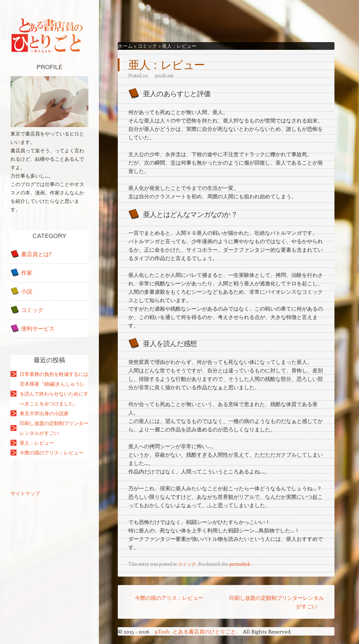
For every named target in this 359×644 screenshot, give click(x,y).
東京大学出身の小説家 (44, 413)
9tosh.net (164, 75)
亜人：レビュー (37, 443)
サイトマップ (25, 493)
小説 (27, 291)
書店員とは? (36, 254)
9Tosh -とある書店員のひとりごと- (196, 631)
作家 (27, 273)
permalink (239, 564)
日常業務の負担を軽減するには (54, 374)
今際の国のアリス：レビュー (166, 598)
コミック (187, 564)
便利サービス (38, 328)
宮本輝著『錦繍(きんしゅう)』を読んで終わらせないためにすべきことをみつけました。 (54, 394)
